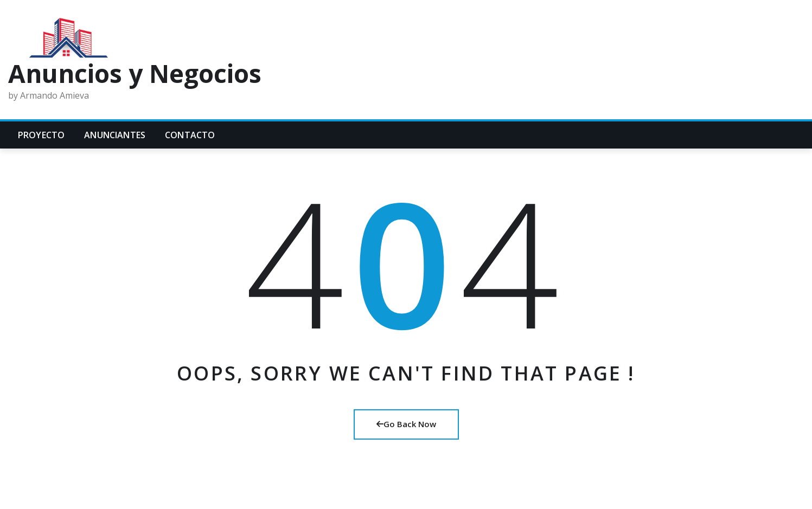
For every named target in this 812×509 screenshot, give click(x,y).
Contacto (190, 135)
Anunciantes (115, 135)
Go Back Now (406, 424)
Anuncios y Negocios (135, 73)
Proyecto (41, 135)
